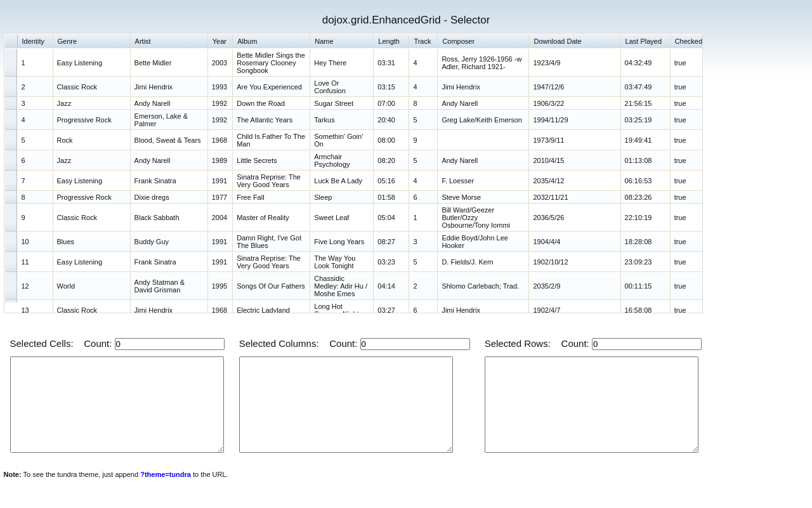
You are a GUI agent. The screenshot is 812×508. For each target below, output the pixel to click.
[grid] (354, 173)
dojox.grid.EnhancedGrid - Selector (406, 20)
